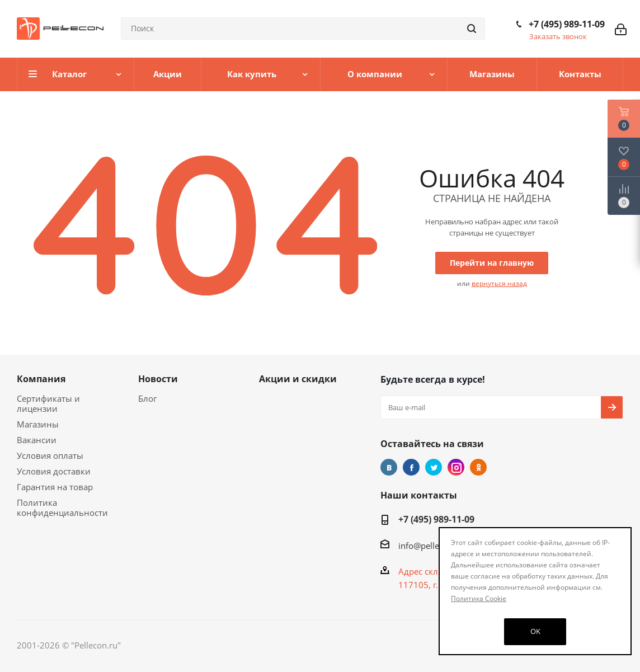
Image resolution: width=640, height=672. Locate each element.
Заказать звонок (558, 36)
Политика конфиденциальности (62, 507)
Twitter (434, 467)
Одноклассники (478, 467)
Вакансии (37, 440)
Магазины (38, 424)
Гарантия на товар (55, 487)
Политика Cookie (479, 598)
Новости (158, 379)
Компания (41, 379)
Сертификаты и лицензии (48, 403)
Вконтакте (389, 467)
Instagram (456, 467)
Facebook (411, 467)
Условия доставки (54, 471)
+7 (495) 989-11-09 (567, 24)
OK (535, 631)
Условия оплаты (50, 455)
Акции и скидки (298, 379)
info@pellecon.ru (431, 546)
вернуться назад (499, 283)
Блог (147, 398)
